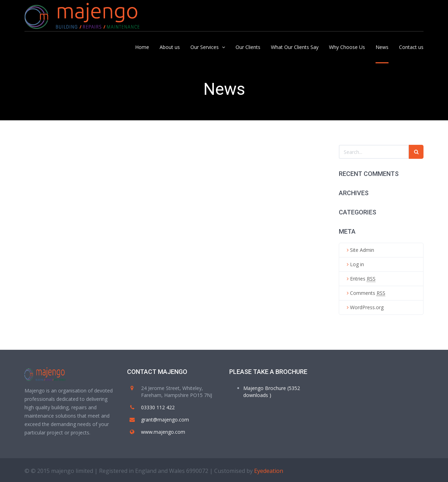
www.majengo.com (163, 432)
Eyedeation (269, 471)
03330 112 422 (158, 407)
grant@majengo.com (165, 420)
